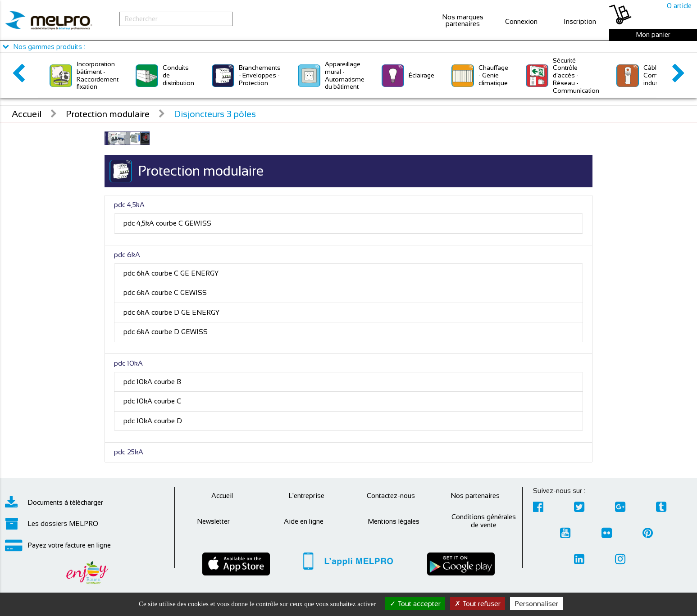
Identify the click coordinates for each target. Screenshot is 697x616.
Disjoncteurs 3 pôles (215, 114)
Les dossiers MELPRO (52, 524)
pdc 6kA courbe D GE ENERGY (171, 312)
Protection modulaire (108, 114)
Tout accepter (415, 604)
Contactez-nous (391, 496)
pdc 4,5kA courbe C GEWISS (167, 223)
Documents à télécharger (54, 503)
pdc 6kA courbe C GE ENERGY (171, 273)
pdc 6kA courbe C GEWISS (165, 292)
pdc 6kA (127, 255)
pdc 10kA (128, 363)
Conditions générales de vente (484, 521)
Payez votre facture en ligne (58, 545)
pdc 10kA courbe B (152, 382)
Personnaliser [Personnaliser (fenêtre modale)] (536, 604)
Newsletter (213, 521)
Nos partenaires (475, 496)
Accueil (27, 114)
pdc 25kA (129, 452)
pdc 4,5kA (129, 205)
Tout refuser (478, 604)
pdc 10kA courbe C (152, 401)
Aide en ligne (304, 521)
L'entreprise (306, 496)
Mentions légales (394, 521)
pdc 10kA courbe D (153, 421)
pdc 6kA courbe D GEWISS (166, 332)
